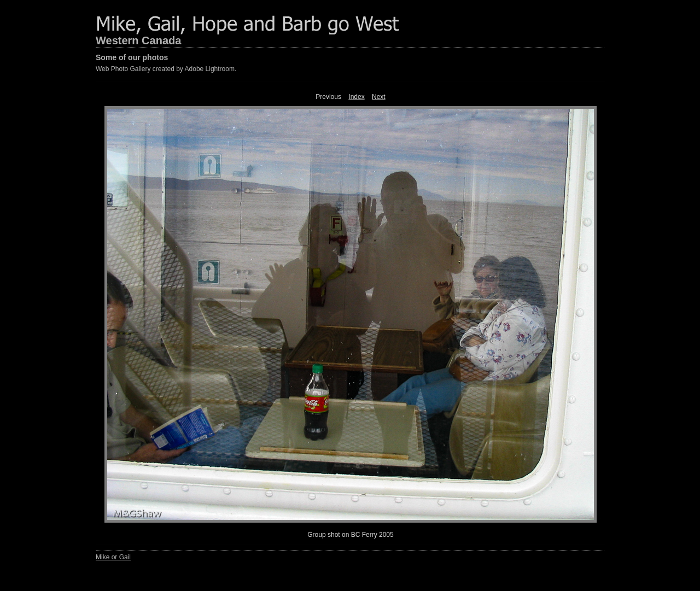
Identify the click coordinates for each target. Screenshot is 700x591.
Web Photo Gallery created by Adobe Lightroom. (166, 69)
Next (379, 97)
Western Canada (138, 40)
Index (356, 97)
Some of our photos (132, 57)
